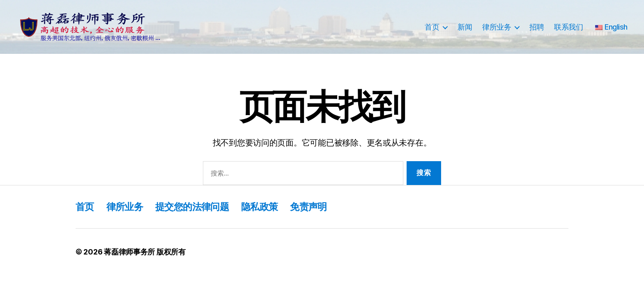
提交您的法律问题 (196, 207)
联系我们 (568, 27)
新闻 (465, 27)
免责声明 (316, 207)
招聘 (537, 27)
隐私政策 (266, 207)
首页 (432, 27)
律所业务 (497, 27)
